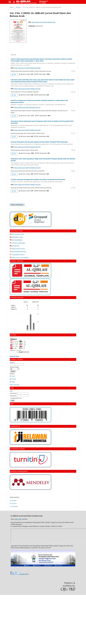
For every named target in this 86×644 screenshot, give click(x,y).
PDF (15, 74)
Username (13, 393)
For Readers (13, 501)
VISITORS (13, 335)
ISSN (12, 404)
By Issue (12, 376)
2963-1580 (18, 519)
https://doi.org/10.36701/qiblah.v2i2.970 (27, 147)
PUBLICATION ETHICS (18, 249)
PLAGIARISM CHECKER (17, 449)
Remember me (16, 398)
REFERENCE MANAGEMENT (19, 471)
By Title (12, 382)
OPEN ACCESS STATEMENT (20, 258)
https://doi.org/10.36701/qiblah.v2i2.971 (27, 107)
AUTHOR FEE (15, 246)
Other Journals (14, 385)
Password (13, 396)
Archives (18, 7)
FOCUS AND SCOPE (17, 234)
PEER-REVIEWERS (17, 240)
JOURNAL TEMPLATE (17, 261)
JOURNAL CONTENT (17, 359)
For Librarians (14, 506)
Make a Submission (17, 205)
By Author (13, 379)
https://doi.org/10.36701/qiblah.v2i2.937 (27, 89)
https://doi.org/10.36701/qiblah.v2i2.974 (27, 168)
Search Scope (15, 368)
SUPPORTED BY (15, 426)
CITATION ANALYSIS (17, 297)
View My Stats (24, 574)
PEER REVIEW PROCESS (19, 252)
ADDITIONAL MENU (17, 231)
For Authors (13, 503)
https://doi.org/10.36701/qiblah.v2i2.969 (27, 130)
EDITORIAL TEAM (16, 237)
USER (12, 388)
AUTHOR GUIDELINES (18, 243)
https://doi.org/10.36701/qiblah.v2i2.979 (27, 184)
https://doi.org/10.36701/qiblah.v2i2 (44, 22)
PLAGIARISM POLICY (18, 255)
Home (12, 7)
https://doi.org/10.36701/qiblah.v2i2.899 (27, 68)
